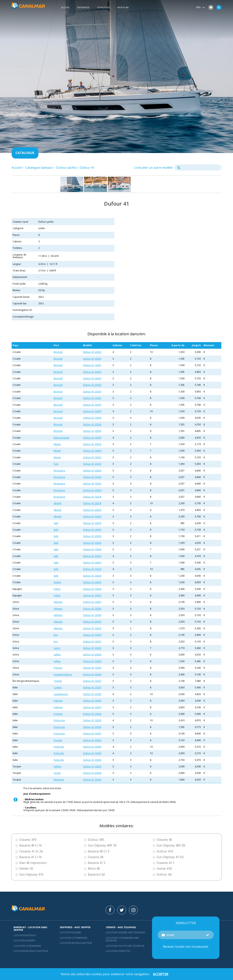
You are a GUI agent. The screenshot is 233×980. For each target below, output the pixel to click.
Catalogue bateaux (39, 168)
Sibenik (57, 503)
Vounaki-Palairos (63, 674)
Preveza (58, 668)
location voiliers (70, 932)
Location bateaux (25, 935)
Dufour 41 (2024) (92, 418)
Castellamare (61, 694)
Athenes (58, 602)
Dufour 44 (164, 875)
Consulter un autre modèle (153, 168)
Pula (56, 464)
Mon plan (123, 7)
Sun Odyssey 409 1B (102, 845)
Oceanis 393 (28, 840)
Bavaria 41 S (97, 863)
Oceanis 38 (96, 857)
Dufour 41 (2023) (92, 457)
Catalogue (104, 7)
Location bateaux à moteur (31, 951)
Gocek (57, 773)
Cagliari (58, 687)
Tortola (58, 681)
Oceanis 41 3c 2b (31, 851)
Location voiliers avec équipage (125, 932)
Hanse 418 (164, 869)
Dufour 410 (165, 851)
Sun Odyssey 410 (31, 875)
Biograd (58, 352)
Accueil (66, 7)
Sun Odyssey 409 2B (171, 845)
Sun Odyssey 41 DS (170, 857)
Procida (58, 740)
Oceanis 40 (164, 840)
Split (56, 523)
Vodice (57, 582)
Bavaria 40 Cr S (99, 851)
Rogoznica (59, 471)
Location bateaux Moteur (76, 943)
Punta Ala (59, 747)
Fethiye (57, 766)
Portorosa (59, 720)
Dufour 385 (96, 840)
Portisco (58, 714)
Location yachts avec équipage (125, 946)
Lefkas (57, 655)
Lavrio (57, 648)
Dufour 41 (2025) (92, 352)
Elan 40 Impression (33, 863)
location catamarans (73, 938)
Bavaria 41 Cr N (30, 857)
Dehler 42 (26, 869)
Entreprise (83, 7)
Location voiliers (24, 941)
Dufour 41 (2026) (92, 424)
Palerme (58, 701)
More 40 (94, 869)
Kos (56, 635)
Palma (57, 589)
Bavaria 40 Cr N (30, 845)
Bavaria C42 (96, 875)
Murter (57, 444)
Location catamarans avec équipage (123, 939)
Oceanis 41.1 (165, 863)
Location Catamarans (27, 946)
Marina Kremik (61, 438)
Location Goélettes (118, 951)
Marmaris (59, 780)
